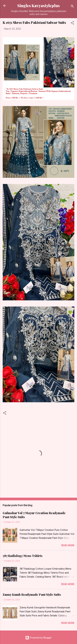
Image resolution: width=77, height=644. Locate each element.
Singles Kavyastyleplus (38, 6)
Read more (68, 545)
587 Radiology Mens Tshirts (23, 556)
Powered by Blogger (38, 638)
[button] (72, 23)
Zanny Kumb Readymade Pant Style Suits (32, 595)
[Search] (72, 7)
